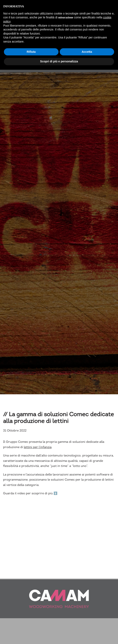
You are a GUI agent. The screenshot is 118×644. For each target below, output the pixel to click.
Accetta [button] (87, 52)
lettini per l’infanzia (38, 451)
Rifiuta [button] (31, 52)
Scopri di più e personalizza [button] (59, 61)
